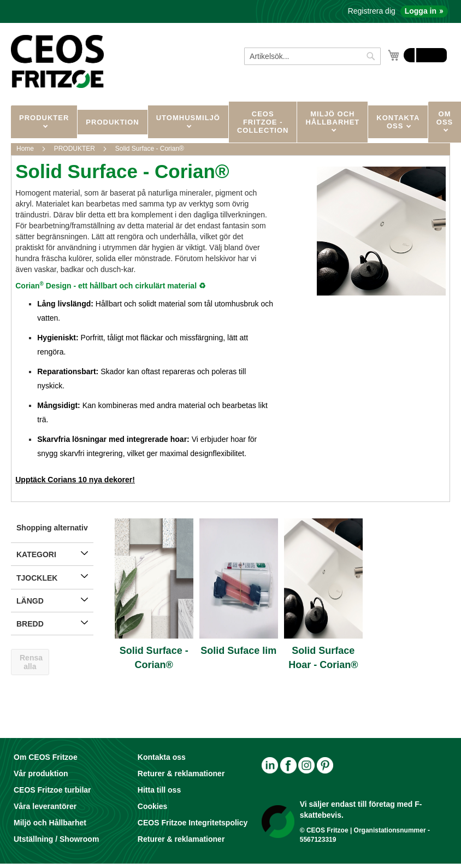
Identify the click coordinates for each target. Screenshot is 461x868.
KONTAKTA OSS (398, 122)
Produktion (112, 122)
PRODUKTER (44, 118)
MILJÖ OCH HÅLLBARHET (332, 118)
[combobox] (312, 56)
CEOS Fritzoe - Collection (263, 122)
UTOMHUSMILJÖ (188, 118)
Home (26, 149)
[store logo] (57, 61)
